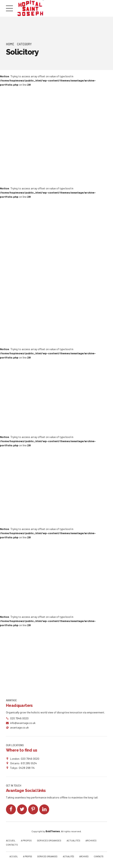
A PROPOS (26, 841)
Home (10, 44)
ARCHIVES (91, 841)
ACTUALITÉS (73, 841)
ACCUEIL (11, 841)
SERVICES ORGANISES (49, 841)
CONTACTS (12, 846)
